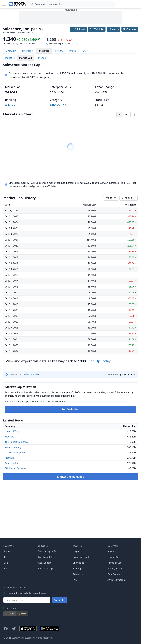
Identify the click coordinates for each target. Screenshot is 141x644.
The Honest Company (16, 442)
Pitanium (10, 458)
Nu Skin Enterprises (15, 452)
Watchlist (97, 29)
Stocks (7, 551)
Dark (22, 614)
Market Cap (26, 58)
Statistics (44, 51)
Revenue (41, 58)
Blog (6, 568)
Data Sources (115, 574)
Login (76, 551)
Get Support (45, 563)
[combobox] (72, 4)
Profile (73, 51)
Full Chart (78, 29)
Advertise (78, 574)
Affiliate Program (117, 580)
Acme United (12, 463)
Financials (27, 51)
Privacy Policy (115, 568)
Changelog (79, 563)
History (59, 51)
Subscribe (59, 600)
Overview (11, 51)
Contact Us (113, 557)
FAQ (75, 580)
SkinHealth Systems (15, 468)
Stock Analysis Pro (48, 551)
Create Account (81, 557)
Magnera (10, 437)
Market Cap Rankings (70, 477)
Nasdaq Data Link (31, 374)
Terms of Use (114, 563)
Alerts (113, 29)
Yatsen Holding (13, 447)
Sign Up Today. (100, 361)
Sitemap (77, 568)
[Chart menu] (134, 115)
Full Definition (70, 409)
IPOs (6, 557)
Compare (130, 29)
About (111, 551)
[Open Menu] (4, 4)
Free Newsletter (46, 557)
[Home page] (17, 4)
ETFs (6, 563)
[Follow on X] (14, 629)
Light (10, 614)
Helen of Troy (12, 431)
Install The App (46, 568)
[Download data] (129, 198)
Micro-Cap (58, 105)
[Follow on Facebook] (6, 629)
